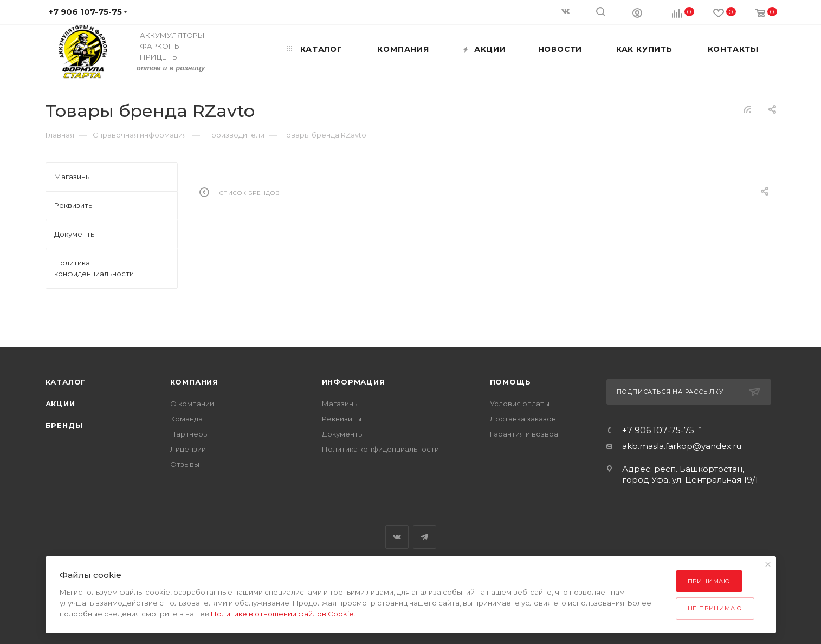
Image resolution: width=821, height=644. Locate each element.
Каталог (66, 382)
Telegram (425, 537)
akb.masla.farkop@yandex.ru (682, 446)
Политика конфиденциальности (380, 449)
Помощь (510, 382)
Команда (186, 419)
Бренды (64, 425)
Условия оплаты (520, 404)
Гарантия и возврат (526, 434)
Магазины (340, 404)
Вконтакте (397, 537)
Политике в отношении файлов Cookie (282, 614)
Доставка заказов (523, 419)
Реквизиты (342, 419)
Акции (60, 404)
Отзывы (185, 464)
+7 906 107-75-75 (658, 431)
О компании (192, 404)
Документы (343, 434)
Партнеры (189, 434)
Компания (194, 382)
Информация (354, 382)
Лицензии (188, 449)
